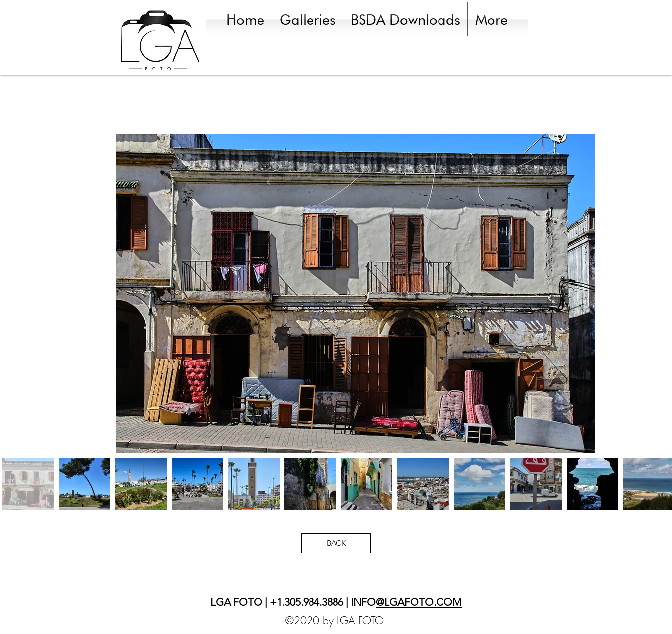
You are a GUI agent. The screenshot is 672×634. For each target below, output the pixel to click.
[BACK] (336, 543)
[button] (308, 19)
